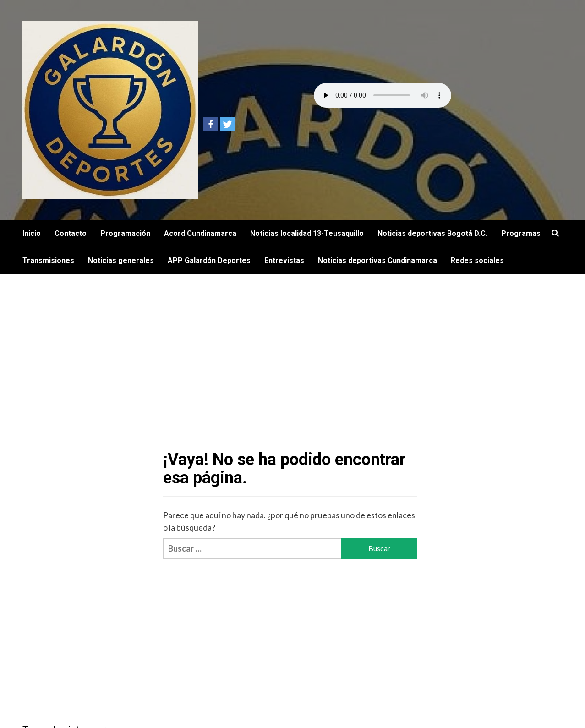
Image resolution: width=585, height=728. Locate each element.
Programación (125, 233)
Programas (521, 233)
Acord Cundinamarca (200, 233)
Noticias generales (121, 260)
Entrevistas (284, 260)
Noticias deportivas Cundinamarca (377, 260)
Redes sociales (477, 260)
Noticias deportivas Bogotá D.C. (432, 233)
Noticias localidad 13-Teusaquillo (307, 233)
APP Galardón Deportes (209, 260)
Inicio (32, 233)
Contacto (71, 233)
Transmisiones (48, 260)
